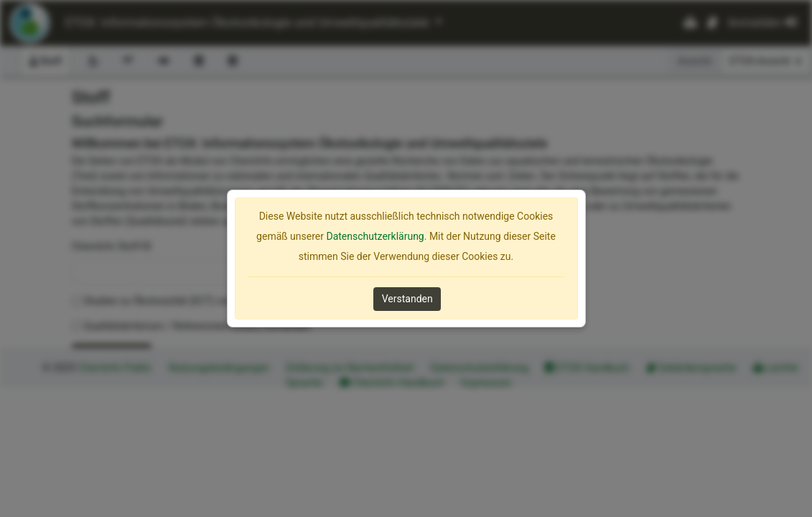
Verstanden (407, 299)
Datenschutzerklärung (375, 236)
